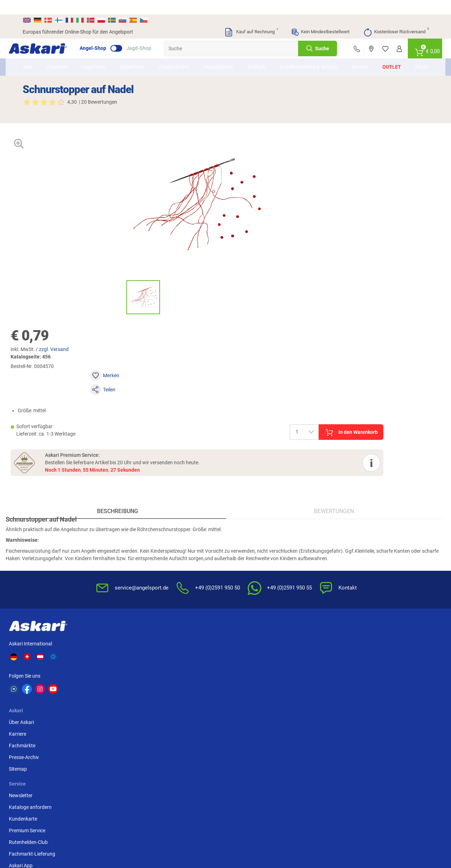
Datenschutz (313, 536)
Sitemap (113, 560)
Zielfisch (263, 56)
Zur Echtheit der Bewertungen (247, 587)
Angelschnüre (180, 56)
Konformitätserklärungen (258, 571)
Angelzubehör (224, 56)
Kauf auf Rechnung (251, 18)
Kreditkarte (380, 548)
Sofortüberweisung (389, 513)
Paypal (375, 560)
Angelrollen (139, 56)
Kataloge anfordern (182, 525)
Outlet (386, 56)
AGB (304, 513)
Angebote (63, 56)
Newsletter (173, 513)
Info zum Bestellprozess (256, 536)
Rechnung (379, 571)
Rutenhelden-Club (180, 560)
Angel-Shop (107, 34)
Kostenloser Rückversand (396, 18)
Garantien (241, 560)
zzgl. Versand (280, 165)
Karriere (113, 525)
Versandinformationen (80, 831)
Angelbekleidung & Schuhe (306, 56)
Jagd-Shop (153, 34)
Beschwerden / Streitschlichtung (317, 590)
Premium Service (179, 548)
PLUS (415, 56)
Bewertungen (327, 363)
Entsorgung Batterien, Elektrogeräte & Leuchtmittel (323, 556)
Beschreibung (124, 363)
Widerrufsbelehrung (320, 525)
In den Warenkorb (380, 218)
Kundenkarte (175, 536)
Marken (354, 56)
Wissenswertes (246, 525)
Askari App (173, 583)
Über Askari (117, 513)
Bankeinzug (381, 525)
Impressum (311, 575)
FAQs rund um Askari (253, 513)
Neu (34, 56)
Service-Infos (244, 548)
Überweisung (382, 536)
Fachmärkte (117, 536)
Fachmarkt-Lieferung (184, 571)
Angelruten (100, 56)
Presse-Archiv (119, 548)
